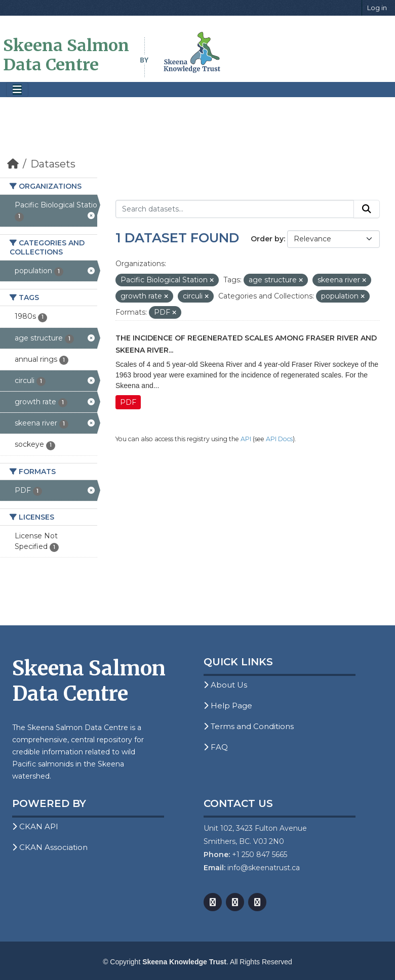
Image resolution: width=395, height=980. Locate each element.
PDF (128, 402)
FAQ (216, 747)
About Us (225, 685)
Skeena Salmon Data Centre (66, 55)
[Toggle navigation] (17, 90)
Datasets (53, 164)
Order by (267, 239)
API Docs (279, 439)
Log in (377, 8)
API (246, 439)
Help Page (228, 706)
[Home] (13, 164)
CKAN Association (50, 847)
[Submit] (367, 209)
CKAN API (35, 826)
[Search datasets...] (235, 209)
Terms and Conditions (249, 726)
